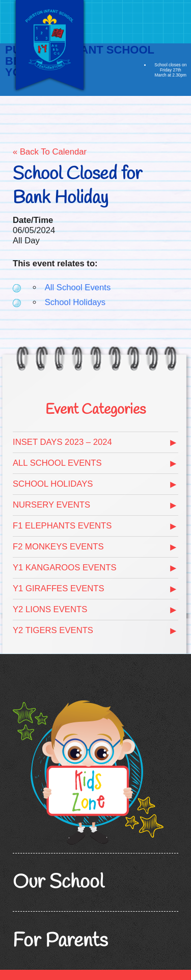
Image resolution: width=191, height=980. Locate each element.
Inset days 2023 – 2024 (62, 442)
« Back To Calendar (50, 152)
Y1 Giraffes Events (59, 588)
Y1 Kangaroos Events (65, 568)
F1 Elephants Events (62, 526)
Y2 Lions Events (50, 609)
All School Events (78, 287)
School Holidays (75, 302)
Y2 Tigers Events (53, 630)
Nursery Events (51, 505)
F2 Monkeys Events (58, 547)
